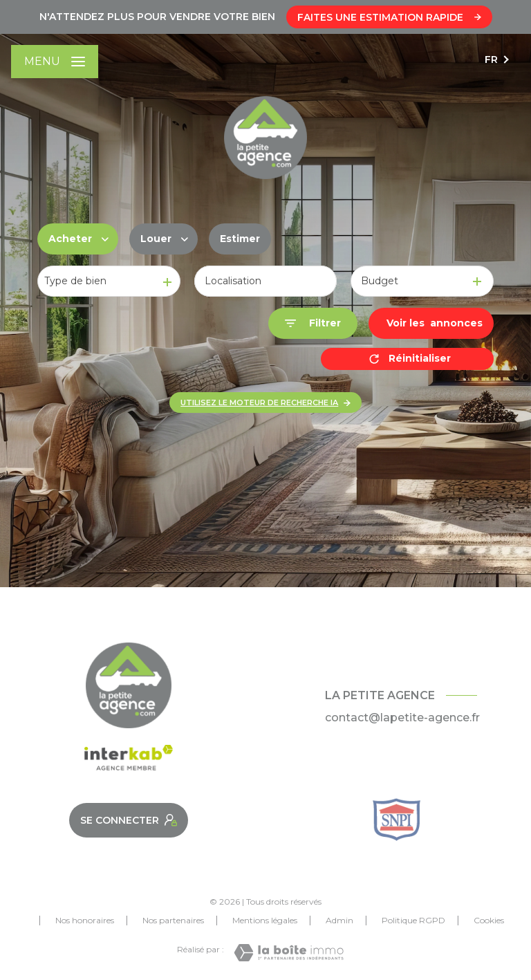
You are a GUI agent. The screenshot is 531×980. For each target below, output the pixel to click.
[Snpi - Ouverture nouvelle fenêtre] (397, 820)
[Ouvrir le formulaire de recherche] (313, 323)
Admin (339, 920)
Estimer (240, 239)
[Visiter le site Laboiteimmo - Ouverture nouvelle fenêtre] (289, 953)
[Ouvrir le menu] (55, 62)
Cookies (489, 921)
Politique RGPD (413, 920)
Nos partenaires (173, 920)
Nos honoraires (85, 920)
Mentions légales (265, 920)
